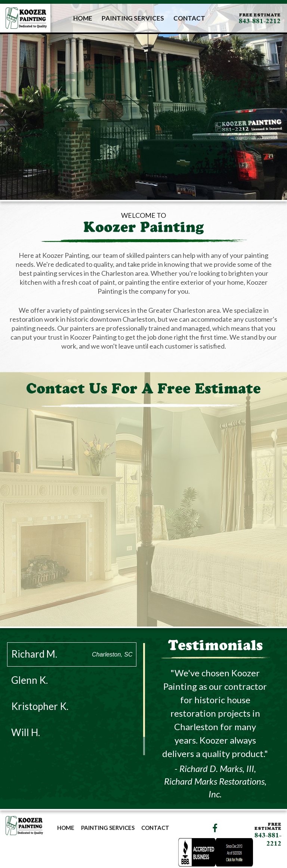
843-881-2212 (260, 21)
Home (83, 18)
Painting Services (133, 18)
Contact (189, 18)
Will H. (72, 732)
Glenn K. (72, 680)
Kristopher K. (72, 706)
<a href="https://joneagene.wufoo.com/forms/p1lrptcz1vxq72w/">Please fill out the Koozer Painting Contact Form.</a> (143, 518)
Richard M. (72, 654)
